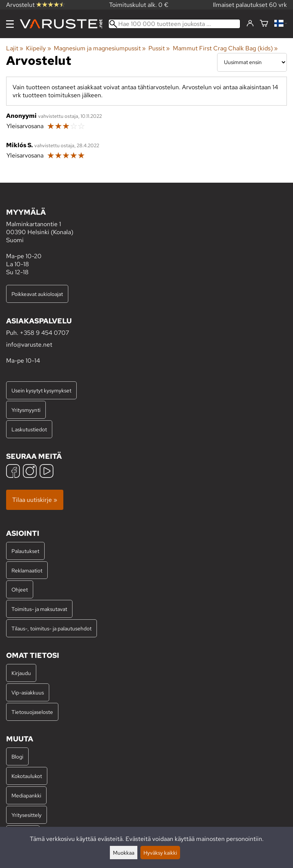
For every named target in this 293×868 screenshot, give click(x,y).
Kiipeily (38, 48)
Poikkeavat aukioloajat (37, 294)
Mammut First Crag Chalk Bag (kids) (225, 48)
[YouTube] (47, 472)
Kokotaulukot (27, 776)
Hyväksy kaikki (160, 853)
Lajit (15, 48)
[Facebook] (13, 472)
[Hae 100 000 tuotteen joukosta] (174, 24)
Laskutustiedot (29, 429)
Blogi (17, 756)
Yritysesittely (27, 815)
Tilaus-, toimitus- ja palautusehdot (52, 628)
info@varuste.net (29, 345)
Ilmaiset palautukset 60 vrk (250, 5)
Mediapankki (26, 795)
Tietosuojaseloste (32, 712)
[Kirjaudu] (250, 24)
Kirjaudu (21, 673)
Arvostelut (35, 5)
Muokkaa (124, 853)
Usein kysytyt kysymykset (41, 390)
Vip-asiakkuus (28, 692)
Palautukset (25, 551)
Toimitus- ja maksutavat (39, 609)
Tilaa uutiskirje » (35, 500)
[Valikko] (10, 24)
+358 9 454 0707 (44, 333)
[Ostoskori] (264, 24)
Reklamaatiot (27, 570)
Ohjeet (20, 589)
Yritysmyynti (26, 410)
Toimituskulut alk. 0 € (139, 5)
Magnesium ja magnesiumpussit (100, 48)
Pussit (159, 48)
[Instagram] (30, 472)
